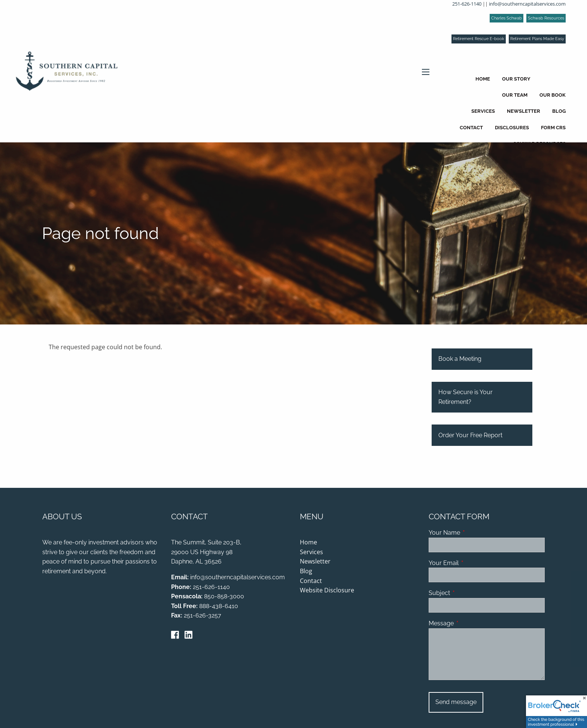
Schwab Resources (546, 18)
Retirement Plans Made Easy (537, 39)
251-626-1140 (467, 4)
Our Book (553, 95)
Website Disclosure (327, 590)
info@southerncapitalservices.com (527, 4)
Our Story (516, 79)
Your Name (473, 533)
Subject (468, 593)
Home (483, 79)
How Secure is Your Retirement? (466, 397)
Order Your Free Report (470, 435)
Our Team (515, 95)
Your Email (472, 563)
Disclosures (512, 128)
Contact (471, 128)
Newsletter (524, 111)
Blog (559, 111)
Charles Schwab (507, 18)
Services (483, 111)
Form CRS (553, 128)
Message (470, 624)
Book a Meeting (460, 359)
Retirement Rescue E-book (479, 39)
